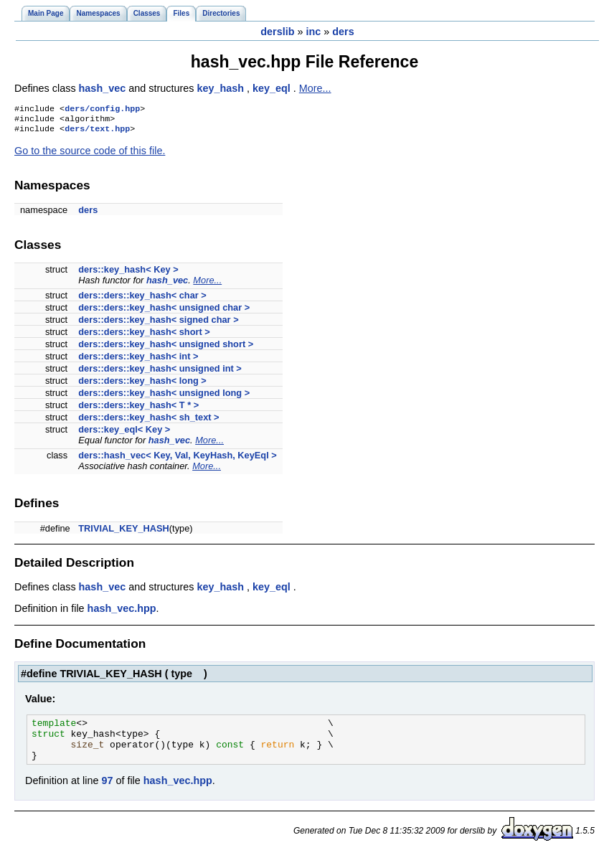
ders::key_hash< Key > (128, 274)
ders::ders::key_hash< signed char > (158, 324)
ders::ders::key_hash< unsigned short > (166, 348)
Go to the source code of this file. (90, 155)
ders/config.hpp (102, 110)
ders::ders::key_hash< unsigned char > (164, 312)
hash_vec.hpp (122, 613)
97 (107, 793)
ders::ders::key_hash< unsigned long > (164, 397)
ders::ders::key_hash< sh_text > (148, 421)
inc (313, 32)
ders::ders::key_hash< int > (138, 360)
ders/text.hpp (97, 133)
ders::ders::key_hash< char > (142, 299)
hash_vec (104, 88)
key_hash (222, 88)
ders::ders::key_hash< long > (142, 385)
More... (315, 88)
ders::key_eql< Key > (124, 434)
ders (343, 32)
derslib (277, 32)
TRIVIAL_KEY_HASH (124, 533)
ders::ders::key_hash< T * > (138, 409)
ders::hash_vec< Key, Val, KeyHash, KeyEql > (177, 459)
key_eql (273, 88)
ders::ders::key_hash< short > (144, 336)
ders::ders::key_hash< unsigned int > (160, 373)
